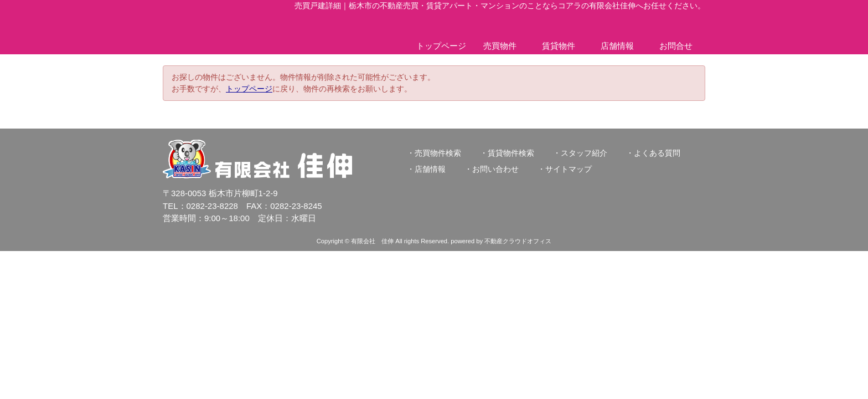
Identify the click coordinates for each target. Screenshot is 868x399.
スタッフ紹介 (584, 153)
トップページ (441, 46)
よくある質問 (657, 153)
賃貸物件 (559, 46)
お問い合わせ (495, 169)
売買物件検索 (438, 153)
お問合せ (676, 46)
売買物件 (500, 46)
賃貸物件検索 (511, 153)
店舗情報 (617, 46)
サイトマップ (569, 169)
